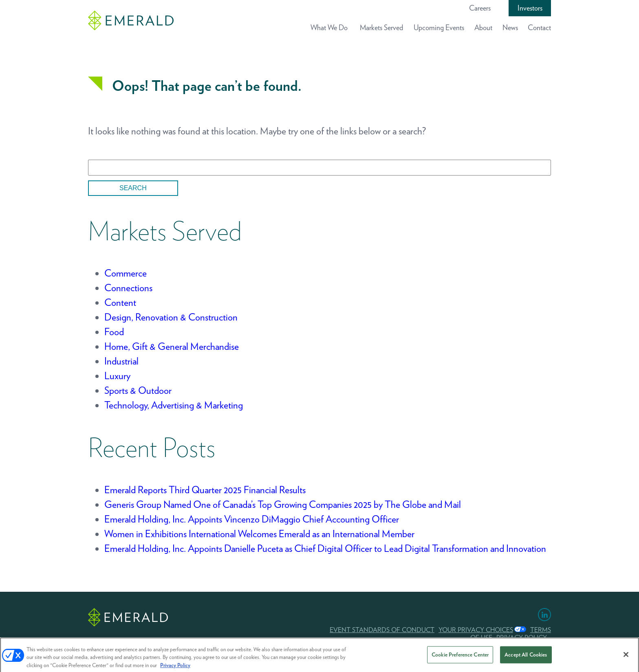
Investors (530, 8)
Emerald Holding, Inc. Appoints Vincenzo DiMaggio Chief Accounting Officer (252, 519)
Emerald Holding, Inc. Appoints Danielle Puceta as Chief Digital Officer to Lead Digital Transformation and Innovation (325, 548)
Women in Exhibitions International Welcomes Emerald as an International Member (259, 534)
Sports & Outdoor (138, 390)
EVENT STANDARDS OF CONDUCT (382, 630)
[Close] (626, 656)
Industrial (121, 361)
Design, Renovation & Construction (171, 317)
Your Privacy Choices (476, 630)
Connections (128, 288)
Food (114, 332)
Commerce (126, 273)
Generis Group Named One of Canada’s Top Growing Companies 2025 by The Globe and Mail (283, 504)
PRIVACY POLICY (522, 638)
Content (120, 302)
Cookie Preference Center (460, 656)
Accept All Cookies (526, 656)
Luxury (117, 376)
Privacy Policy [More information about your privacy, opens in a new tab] (175, 667)
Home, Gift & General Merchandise (172, 346)
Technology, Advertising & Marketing (174, 405)
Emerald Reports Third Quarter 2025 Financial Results (205, 490)
